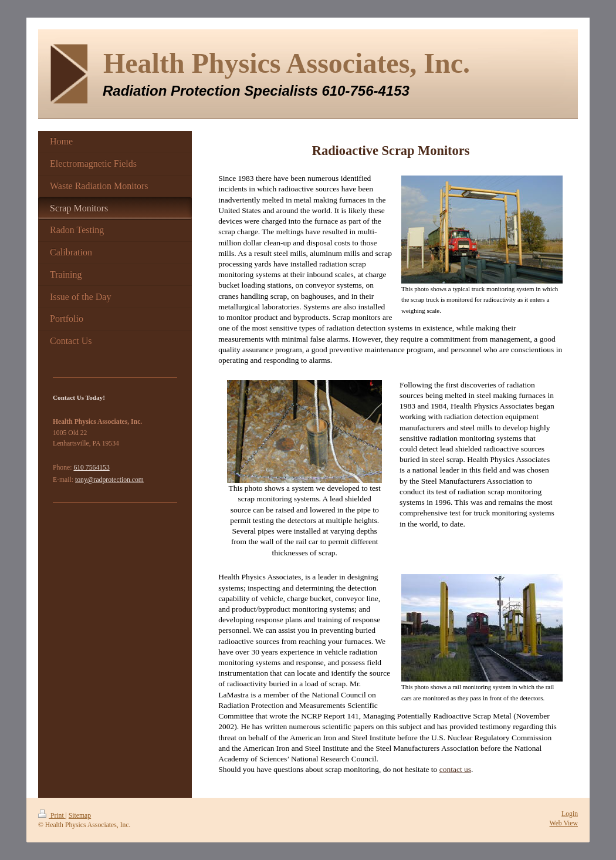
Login (570, 814)
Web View (564, 823)
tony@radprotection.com (109, 480)
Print (52, 816)
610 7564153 (91, 468)
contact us (455, 769)
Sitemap (80, 816)
